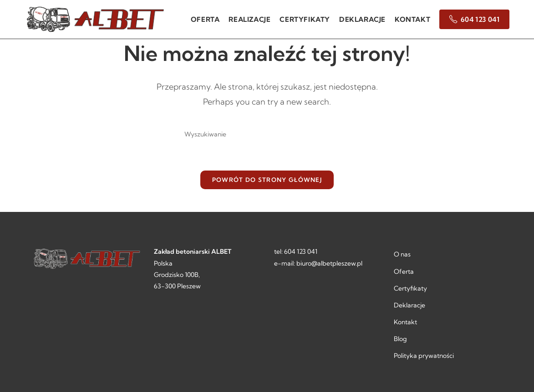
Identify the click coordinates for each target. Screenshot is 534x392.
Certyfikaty (410, 288)
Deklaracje (409, 305)
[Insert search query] (267, 134)
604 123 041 (301, 251)
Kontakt (405, 322)
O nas (402, 254)
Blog (400, 339)
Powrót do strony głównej (267, 180)
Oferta (404, 271)
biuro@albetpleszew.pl (329, 263)
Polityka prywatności (424, 356)
